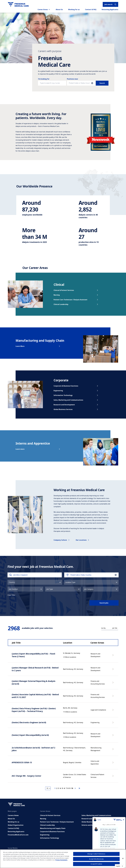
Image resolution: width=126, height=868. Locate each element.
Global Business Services (76, 409)
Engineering (76, 391)
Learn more (38, 449)
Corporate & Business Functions (76, 386)
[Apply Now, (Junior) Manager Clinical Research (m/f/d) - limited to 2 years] (113, 670)
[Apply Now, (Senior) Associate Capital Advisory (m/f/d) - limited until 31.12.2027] (113, 697)
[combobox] (79, 83)
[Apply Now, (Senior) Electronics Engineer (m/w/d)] (113, 723)
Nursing (76, 295)
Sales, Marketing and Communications (76, 400)
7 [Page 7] (66, 788)
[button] (92, 83)
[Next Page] (75, 788)
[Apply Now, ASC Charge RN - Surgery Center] (113, 777)
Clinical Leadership (76, 304)
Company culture (62, 540)
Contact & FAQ (91, 9)
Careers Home (13, 815)
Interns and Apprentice (91, 825)
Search (102, 83)
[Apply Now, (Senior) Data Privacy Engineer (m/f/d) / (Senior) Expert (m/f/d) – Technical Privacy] (113, 711)
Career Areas (44, 9)
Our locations (83, 540)
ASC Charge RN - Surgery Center (26, 776)
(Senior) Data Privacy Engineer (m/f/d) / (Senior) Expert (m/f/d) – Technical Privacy (34, 710)
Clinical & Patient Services (76, 290)
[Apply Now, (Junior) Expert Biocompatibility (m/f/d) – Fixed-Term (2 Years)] (113, 656)
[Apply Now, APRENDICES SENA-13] (113, 763)
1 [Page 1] (55, 788)
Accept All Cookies (96, 864)
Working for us (74, 9)
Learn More (38, 346)
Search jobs (104, 603)
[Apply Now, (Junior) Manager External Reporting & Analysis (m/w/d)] (113, 683)
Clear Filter (11, 595)
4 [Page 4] (61, 788)
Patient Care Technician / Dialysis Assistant (76, 300)
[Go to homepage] (18, 4)
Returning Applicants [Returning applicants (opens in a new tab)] (110, 9)
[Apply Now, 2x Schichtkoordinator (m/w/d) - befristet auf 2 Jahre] (113, 750)
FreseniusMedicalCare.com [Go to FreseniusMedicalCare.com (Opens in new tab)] (18, 835)
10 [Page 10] (72, 788)
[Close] (123, 859)
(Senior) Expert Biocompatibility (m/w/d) (30, 735)
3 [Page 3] (59, 788)
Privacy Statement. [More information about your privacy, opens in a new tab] (61, 860)
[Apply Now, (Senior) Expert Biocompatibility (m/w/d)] (113, 736)
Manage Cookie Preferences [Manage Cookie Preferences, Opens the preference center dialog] (96, 854)
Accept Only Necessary (96, 859)
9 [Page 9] (70, 788)
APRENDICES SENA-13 (22, 762)
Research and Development (76, 405)
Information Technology (76, 395)
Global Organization (16, 825)
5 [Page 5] (62, 788)
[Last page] (79, 788)
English (118, 866)
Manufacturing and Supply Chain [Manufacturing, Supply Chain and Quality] (53, 828)
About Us (59, 9)
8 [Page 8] (68, 788)
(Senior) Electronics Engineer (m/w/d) (29, 722)
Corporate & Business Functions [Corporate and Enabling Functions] (52, 832)
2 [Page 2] (57, 788)
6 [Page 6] (64, 788)
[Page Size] (48, 788)
